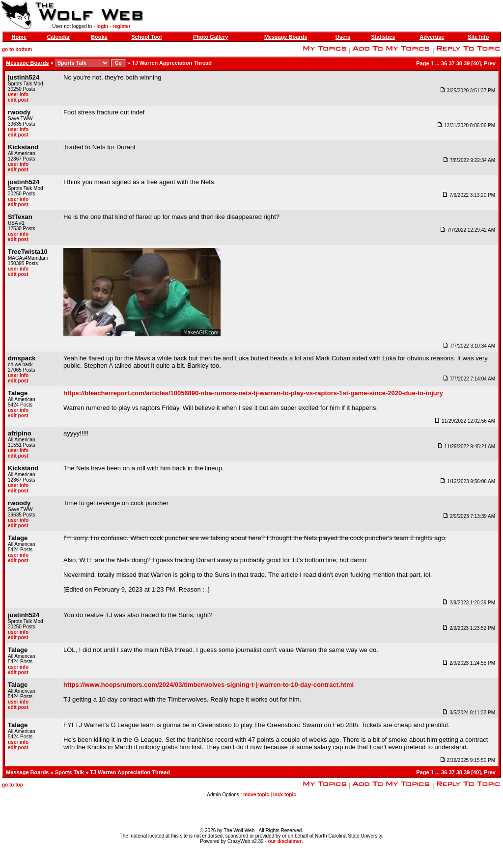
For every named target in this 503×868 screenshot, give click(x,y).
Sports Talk (70, 772)
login (102, 26)
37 (451, 63)
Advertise (432, 37)
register (122, 26)
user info (18, 95)
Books (99, 37)
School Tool (146, 37)
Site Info (478, 37)
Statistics (383, 37)
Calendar (58, 37)
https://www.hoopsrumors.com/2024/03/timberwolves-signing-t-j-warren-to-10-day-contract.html (209, 685)
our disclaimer (285, 841)
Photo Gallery (211, 37)
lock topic (285, 795)
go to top (13, 785)
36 (444, 63)
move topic (256, 795)
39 (467, 63)
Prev (490, 63)
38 (459, 63)
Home (19, 37)
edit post (18, 100)
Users (343, 37)
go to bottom (17, 49)
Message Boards (286, 37)
